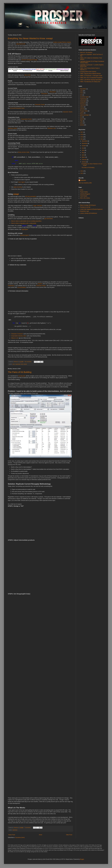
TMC (81, 121)
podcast (82, 109)
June (83, 150)
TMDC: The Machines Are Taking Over (90, 82)
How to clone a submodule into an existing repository (26, 221)
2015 (82, 137)
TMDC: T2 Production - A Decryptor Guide (91, 76)
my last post (22, 376)
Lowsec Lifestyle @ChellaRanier (89, 213)
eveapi (16, 194)
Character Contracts (17, 334)
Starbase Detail (12, 128)
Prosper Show (84, 111)
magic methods (37, 206)
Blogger (82, 859)
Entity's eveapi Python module (62, 42)
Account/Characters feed (17, 108)
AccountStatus (22, 287)
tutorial (25, 364)
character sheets (68, 112)
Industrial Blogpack (85, 194)
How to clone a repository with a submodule (24, 223)
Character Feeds (40, 105)
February (84, 160)
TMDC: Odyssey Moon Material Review (90, 74)
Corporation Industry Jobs (19, 336)
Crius (81, 93)
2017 (82, 132)
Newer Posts (12, 835)
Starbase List (51, 128)
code (14, 364)
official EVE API (21, 44)
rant (81, 117)
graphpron (83, 103)
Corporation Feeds (26, 119)
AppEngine (25, 229)
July (83, 148)
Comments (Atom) (20, 838)
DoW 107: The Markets (86, 53)
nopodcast (18, 364)
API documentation (31, 196)
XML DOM (27, 75)
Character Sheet (41, 286)
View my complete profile (85, 183)
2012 (82, 173)
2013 (82, 171)
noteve (82, 107)
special (82, 119)
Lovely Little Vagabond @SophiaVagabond (91, 209)
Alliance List (15, 338)
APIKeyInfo (53, 92)
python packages (85, 115)
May (83, 153)
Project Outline (84, 192)
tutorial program (24, 235)
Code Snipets (84, 196)
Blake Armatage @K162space (88, 205)
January (84, 162)
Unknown (83, 180)
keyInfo (40, 284)
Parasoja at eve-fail (85, 207)
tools (22, 364)
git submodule (49, 219)
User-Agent (21, 182)
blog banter (83, 89)
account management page (29, 60)
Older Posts (69, 835)
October (84, 146)
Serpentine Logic (84, 211)
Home (41, 835)
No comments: (28, 362)
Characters (44, 94)
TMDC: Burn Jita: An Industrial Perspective (91, 78)
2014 (82, 139)
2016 (82, 134)
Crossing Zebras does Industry (88, 72)
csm (81, 95)
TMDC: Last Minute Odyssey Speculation (91, 80)
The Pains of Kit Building (20, 372)
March (84, 157)
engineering (83, 99)
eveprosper (83, 101)
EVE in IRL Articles (85, 198)
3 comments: (28, 828)
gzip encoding (18, 187)
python (82, 113)
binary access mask (24, 152)
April (83, 155)
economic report (84, 97)
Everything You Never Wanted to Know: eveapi (30, 38)
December (85, 141)
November (85, 143)
